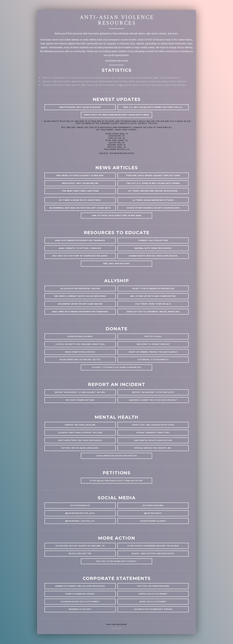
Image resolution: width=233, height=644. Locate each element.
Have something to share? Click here (116, 61)
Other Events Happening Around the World (153, 546)
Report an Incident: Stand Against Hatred (80, 392)
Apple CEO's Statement (153, 602)
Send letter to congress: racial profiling (153, 312)
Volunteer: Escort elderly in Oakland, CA (80, 546)
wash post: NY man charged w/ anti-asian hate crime (117, 115)
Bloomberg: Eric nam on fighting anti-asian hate (80, 208)
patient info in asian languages (80, 448)
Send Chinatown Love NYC (80, 352)
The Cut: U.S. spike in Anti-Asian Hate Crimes (153, 183)
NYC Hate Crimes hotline (80, 400)
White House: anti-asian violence (80, 107)
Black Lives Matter (80, 554)
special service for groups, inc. (153, 448)
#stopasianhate (80, 505)
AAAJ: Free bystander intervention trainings (80, 312)
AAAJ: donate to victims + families (80, 248)
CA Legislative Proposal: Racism (80, 288)
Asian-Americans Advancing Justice (80, 360)
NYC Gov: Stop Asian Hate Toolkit (116, 561)
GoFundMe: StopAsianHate (153, 360)
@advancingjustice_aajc (80, 513)
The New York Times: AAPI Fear (80, 191)
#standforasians (153, 505)
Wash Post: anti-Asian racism (80, 183)
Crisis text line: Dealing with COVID (153, 425)
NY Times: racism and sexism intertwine (153, 191)
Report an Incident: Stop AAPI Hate (153, 392)
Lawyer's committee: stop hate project (153, 400)
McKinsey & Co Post (80, 609)
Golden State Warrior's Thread (153, 609)
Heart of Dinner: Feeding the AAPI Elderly (153, 352)
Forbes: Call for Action (153, 240)
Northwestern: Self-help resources (80, 440)
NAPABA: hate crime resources (153, 248)
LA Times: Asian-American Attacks (153, 200)
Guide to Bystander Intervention (153, 288)
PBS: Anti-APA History (116, 264)
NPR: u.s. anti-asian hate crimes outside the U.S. (153, 107)
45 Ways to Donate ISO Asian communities (117, 367)
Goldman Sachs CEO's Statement (80, 602)
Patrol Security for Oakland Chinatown (80, 344)
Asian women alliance (80, 336)
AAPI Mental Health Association (153, 440)
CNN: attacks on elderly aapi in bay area (117, 215)
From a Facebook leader (80, 594)
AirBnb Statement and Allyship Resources (80, 586)
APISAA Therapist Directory (153, 433)
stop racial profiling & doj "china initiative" (117, 481)
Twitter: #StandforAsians (153, 586)
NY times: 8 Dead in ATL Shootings (80, 200)
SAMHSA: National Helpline (80, 425)
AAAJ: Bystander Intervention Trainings (80, 240)
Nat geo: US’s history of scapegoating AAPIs (80, 256)
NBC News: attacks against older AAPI (80, 175)
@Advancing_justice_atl (80, 521)
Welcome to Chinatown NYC (153, 344)
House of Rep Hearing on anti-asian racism (153, 208)
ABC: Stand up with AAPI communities (153, 296)
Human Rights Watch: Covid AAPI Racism (153, 256)
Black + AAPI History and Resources (153, 554)
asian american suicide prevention (116, 456)
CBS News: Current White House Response (80, 296)
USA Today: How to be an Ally (153, 304)
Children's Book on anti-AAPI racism (80, 304)
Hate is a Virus (153, 336)
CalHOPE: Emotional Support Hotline (80, 433)
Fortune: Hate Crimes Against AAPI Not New (153, 175)
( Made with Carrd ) (116, 628)
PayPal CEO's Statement (153, 594)
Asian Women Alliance (153, 521)
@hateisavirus (153, 513)
